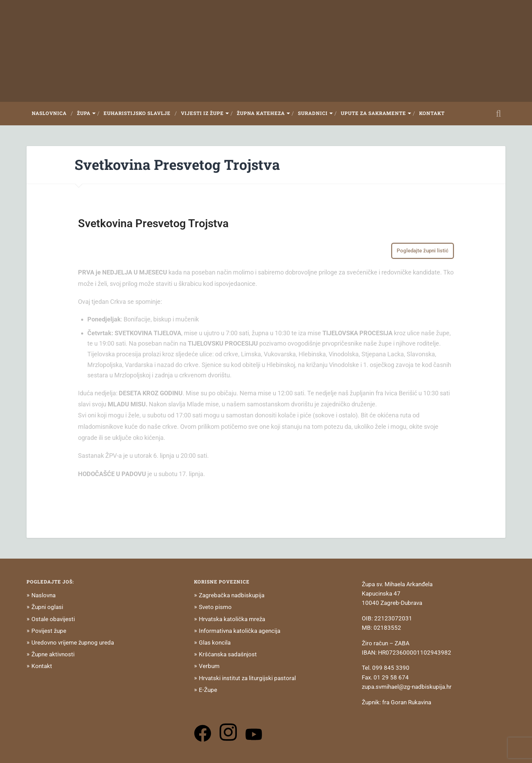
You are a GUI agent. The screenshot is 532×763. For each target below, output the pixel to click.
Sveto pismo (215, 607)
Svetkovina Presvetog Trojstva (177, 165)
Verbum (209, 666)
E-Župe (208, 690)
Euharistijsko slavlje (137, 113)
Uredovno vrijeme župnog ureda (73, 643)
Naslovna (43, 595)
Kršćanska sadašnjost (228, 654)
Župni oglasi (47, 607)
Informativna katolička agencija (240, 631)
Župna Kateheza (261, 113)
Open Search (499, 114)
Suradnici (313, 113)
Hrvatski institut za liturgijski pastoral (247, 678)
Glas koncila (215, 643)
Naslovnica (49, 113)
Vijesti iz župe (202, 113)
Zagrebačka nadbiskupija (232, 595)
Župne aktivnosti (53, 654)
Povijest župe (49, 631)
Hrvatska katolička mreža (232, 619)
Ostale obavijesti (53, 619)
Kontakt (432, 113)
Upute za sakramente (373, 113)
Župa (84, 113)
